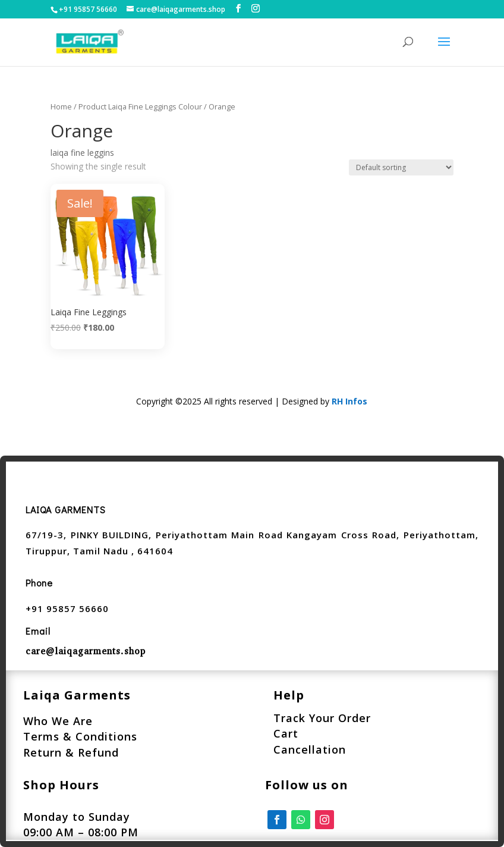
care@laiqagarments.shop (86, 651)
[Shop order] (401, 167)
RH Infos (349, 401)
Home (61, 106)
